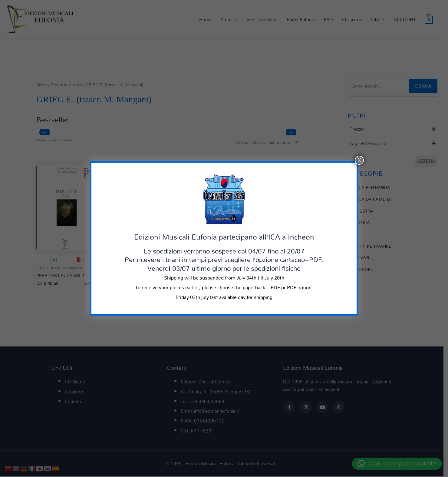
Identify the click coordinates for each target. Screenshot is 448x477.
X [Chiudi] (359, 160)
